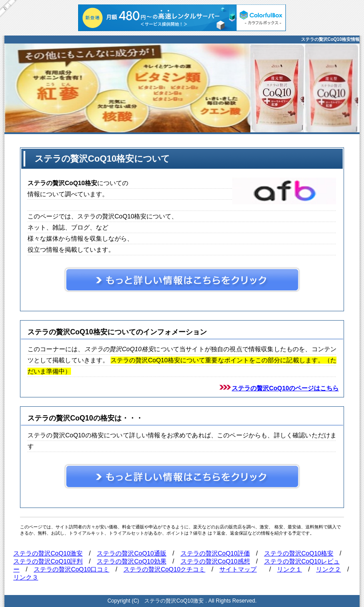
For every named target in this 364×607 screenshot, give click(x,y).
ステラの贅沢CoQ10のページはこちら (285, 388)
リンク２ (328, 569)
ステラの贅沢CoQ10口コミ (71, 569)
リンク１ (289, 569)
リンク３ (26, 577)
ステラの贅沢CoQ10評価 (215, 553)
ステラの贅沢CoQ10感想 (215, 561)
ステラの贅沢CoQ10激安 (48, 553)
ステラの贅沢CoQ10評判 (48, 561)
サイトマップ (238, 569)
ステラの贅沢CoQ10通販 (131, 553)
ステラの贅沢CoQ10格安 (299, 553)
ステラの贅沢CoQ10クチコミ (164, 569)
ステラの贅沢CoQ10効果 (131, 561)
